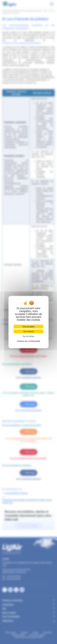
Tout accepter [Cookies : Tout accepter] (28, 327)
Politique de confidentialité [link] (28, 341)
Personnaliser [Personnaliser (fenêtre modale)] (28, 336)
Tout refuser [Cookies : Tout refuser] (28, 331)
